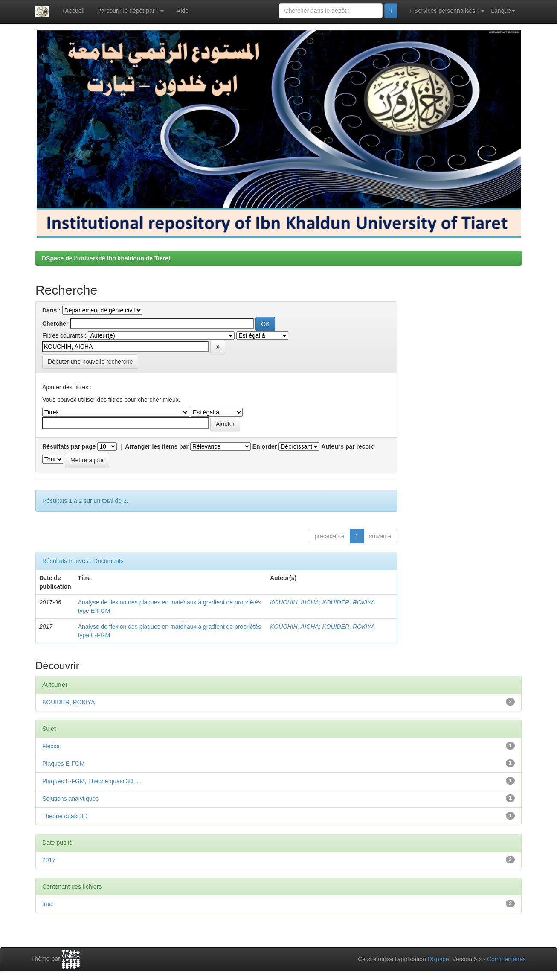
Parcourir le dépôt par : (131, 11)
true (47, 904)
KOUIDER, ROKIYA (348, 602)
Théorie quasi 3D (65, 816)
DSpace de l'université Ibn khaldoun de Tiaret (106, 258)
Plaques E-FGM (64, 764)
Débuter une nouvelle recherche (90, 362)
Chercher (55, 324)
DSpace (438, 959)
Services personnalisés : (448, 11)
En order (265, 446)
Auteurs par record (348, 446)
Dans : (51, 310)
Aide (183, 11)
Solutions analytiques (70, 799)
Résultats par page (69, 446)
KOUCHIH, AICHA (294, 602)
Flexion (52, 746)
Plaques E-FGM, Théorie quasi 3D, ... (92, 781)
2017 (49, 860)
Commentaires (506, 959)
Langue (503, 11)
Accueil (73, 11)
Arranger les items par (157, 446)
